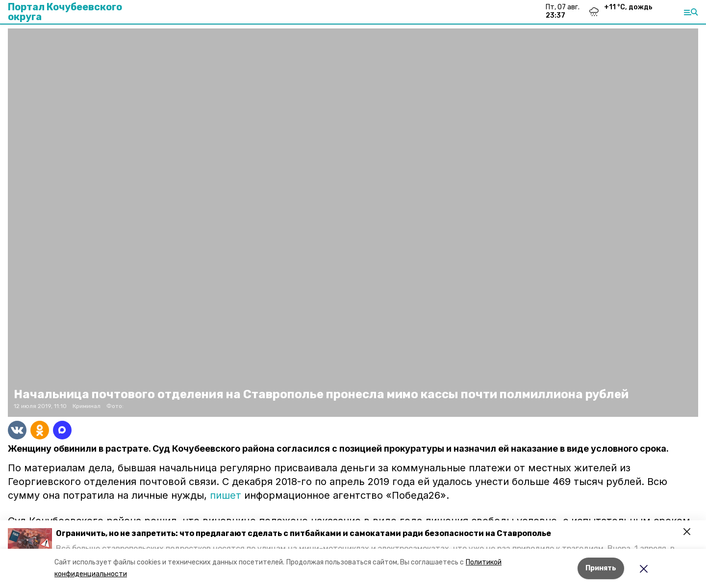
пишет (226, 495)
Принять (601, 568)
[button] (30, 541)
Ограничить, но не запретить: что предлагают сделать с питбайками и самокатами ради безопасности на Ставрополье (303, 533)
